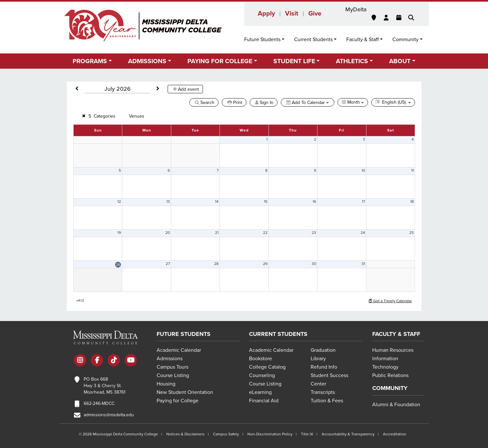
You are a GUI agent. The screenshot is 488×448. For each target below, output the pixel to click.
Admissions (170, 359)
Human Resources (393, 350)
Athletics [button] (352, 61)
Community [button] (405, 40)
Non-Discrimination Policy (270, 434)
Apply (266, 14)
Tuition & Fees (327, 401)
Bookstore (261, 359)
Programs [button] (90, 61)
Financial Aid (264, 401)
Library (318, 359)
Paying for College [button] (220, 61)
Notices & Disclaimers (185, 434)
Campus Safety (226, 434)
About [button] (400, 61)
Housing (166, 384)
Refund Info (324, 367)
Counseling (262, 375)
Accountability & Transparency (348, 434)
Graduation (323, 350)
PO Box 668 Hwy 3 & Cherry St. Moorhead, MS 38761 (105, 386)
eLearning (260, 392)
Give (315, 14)
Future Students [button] (262, 40)
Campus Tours (173, 367)
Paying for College (178, 401)
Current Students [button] (313, 40)
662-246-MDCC (99, 403)
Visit (292, 14)
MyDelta (356, 9)
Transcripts (323, 392)
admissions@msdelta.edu (109, 415)
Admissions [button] (147, 61)
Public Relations (390, 375)
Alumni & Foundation (396, 405)
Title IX (307, 434)
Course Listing (173, 375)
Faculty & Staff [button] (363, 40)
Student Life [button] (294, 61)
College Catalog (267, 367)
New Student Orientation (185, 392)
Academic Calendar (179, 350)
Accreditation (395, 434)
